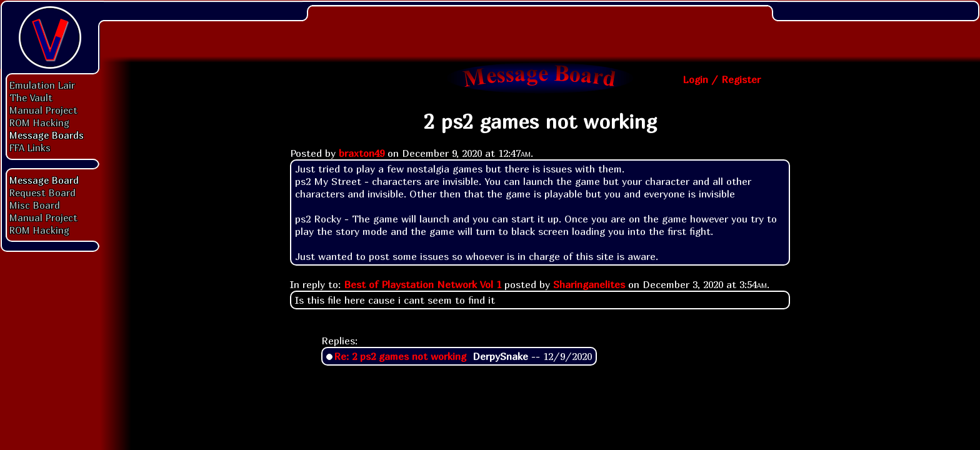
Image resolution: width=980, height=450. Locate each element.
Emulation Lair (42, 85)
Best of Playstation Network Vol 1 (422, 284)
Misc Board (35, 205)
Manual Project (43, 110)
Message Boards (47, 135)
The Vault (31, 97)
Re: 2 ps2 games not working (400, 356)
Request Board (42, 192)
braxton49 (362, 153)
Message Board (44, 180)
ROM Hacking (39, 122)
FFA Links (30, 147)
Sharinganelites (589, 284)
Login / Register (722, 79)
